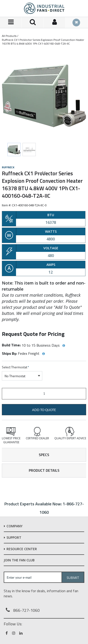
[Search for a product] (33, 23)
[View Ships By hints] (43, 354)
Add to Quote (44, 410)
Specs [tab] (44, 455)
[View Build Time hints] (64, 346)
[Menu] (11, 23)
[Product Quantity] (44, 394)
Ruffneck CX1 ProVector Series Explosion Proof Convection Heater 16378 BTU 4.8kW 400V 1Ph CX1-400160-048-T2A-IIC (43, 42)
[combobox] (22, 376)
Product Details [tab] (44, 470)
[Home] (44, 8)
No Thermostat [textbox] (15, 376)
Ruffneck (8, 167)
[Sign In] (55, 23)
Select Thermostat (15, 367)
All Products (9, 36)
